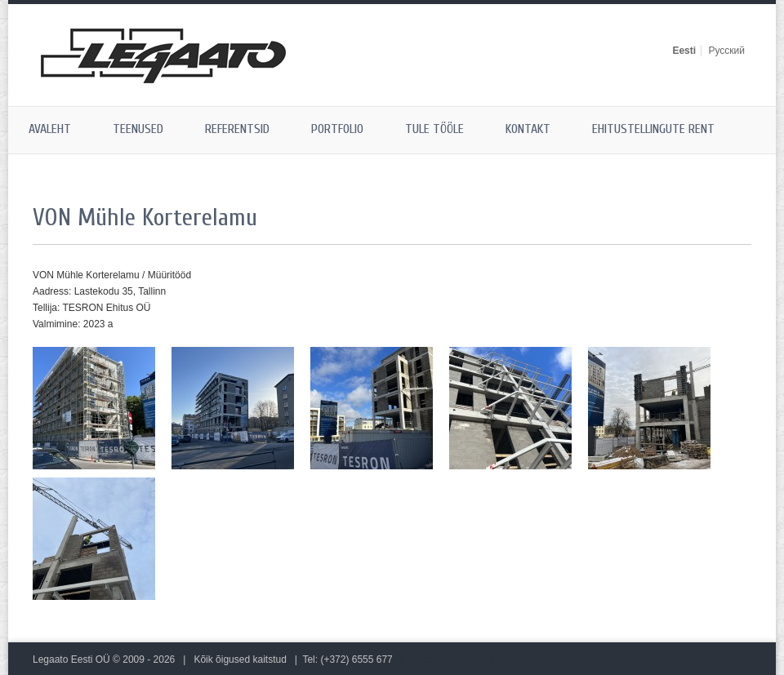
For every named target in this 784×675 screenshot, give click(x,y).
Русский (726, 51)
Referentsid (237, 129)
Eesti (684, 51)
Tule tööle (434, 129)
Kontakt (528, 129)
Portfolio (337, 129)
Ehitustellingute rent (653, 129)
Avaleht (50, 129)
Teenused (138, 129)
